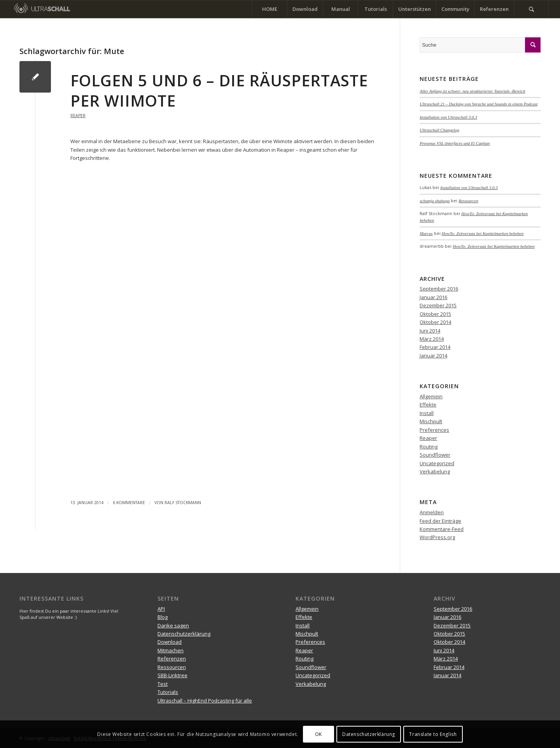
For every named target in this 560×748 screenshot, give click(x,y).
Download (170, 642)
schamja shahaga (435, 201)
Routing (429, 447)
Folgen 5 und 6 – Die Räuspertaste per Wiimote (219, 90)
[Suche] (531, 9)
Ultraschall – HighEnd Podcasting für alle (205, 701)
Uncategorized (437, 463)
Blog (163, 617)
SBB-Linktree (172, 675)
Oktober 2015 (435, 314)
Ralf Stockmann (183, 503)
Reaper (78, 116)
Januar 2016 (433, 297)
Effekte (428, 405)
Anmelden (432, 512)
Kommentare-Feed (442, 529)
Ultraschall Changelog (439, 130)
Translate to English (433, 734)
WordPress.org (437, 537)
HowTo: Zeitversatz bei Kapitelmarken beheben (483, 233)
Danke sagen (173, 625)
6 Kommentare (129, 503)
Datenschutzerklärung (184, 634)
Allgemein (431, 396)
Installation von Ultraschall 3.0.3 (448, 117)
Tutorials (168, 692)
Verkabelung (435, 471)
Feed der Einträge (440, 521)
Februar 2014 (435, 347)
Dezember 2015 (438, 305)
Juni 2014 (430, 331)
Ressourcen (468, 201)
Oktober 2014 (435, 322)
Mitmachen (171, 650)
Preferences (434, 430)
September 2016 (439, 289)
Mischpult (431, 421)
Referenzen (172, 659)
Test (163, 684)
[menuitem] (269, 9)
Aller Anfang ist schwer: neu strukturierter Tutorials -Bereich (472, 91)
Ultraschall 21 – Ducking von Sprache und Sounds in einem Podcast (479, 104)
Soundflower (435, 455)
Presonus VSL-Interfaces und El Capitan (455, 143)
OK (318, 734)
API (161, 609)
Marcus (426, 233)
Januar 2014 (433, 356)
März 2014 (432, 339)
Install (427, 413)
